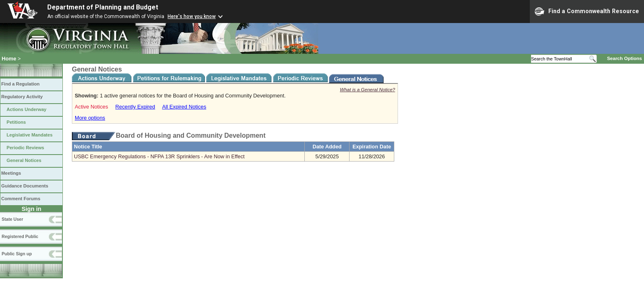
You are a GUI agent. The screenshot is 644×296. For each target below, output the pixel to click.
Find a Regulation (20, 84)
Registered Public (20, 236)
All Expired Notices (184, 107)
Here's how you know (192, 16)
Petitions (16, 122)
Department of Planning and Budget (103, 7)
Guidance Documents (25, 186)
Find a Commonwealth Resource (587, 12)
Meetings (11, 173)
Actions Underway (26, 109)
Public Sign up (17, 254)
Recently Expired (135, 107)
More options (90, 118)
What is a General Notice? (368, 90)
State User (12, 219)
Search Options (624, 58)
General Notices (24, 160)
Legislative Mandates (30, 135)
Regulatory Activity (22, 97)
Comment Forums (21, 199)
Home (9, 59)
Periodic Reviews (25, 148)
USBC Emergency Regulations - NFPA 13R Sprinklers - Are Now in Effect (159, 156)
